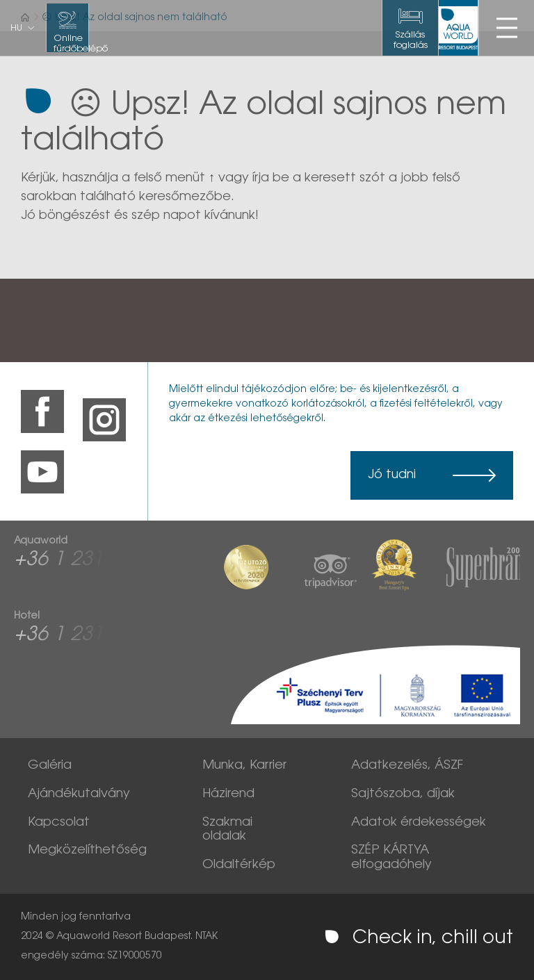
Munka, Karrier (244, 766)
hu (16, 28)
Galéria (50, 766)
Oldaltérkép (239, 865)
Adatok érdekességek (419, 823)
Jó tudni (392, 475)
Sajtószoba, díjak (403, 794)
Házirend (228, 794)
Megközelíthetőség (87, 851)
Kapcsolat (59, 823)
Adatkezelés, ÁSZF (407, 766)
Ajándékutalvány (79, 794)
